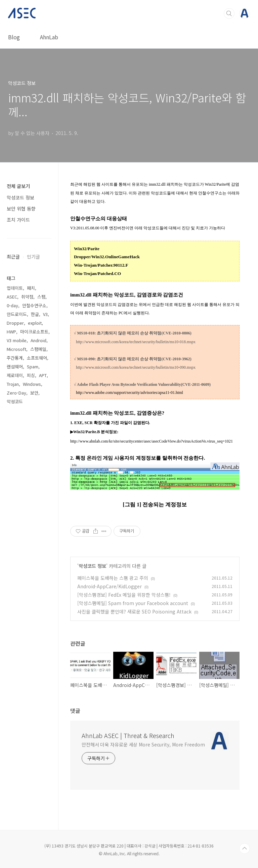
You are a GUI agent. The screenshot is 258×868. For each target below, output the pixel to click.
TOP (245, 849)
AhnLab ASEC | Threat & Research (128, 735)
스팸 (41, 297)
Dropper (15, 323)
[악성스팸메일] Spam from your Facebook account (133, 603)
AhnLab (49, 37)
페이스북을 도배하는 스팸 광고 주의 (113, 578)
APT (43, 375)
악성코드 (15, 401)
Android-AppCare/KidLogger (110, 586)
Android (38, 340)
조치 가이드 (18, 220)
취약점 (27, 297)
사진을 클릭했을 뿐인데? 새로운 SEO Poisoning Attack (134, 611)
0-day (12, 305)
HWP (11, 332)
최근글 (13, 257)
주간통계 (15, 358)
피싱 (31, 375)
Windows (32, 384)
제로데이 (15, 375)
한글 (35, 314)
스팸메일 (38, 349)
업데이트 (15, 288)
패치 (31, 288)
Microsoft (16, 349)
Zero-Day (16, 393)
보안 (34, 393)
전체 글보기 (18, 186)
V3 (45, 314)
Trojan (13, 384)
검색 (229, 13)
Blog (14, 37)
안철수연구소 (34, 305)
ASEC (12, 297)
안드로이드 (17, 314)
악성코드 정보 (92, 566)
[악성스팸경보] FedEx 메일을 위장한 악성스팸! (124, 595)
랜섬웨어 (15, 367)
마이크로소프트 (34, 332)
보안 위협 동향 (21, 209)
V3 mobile (17, 340)
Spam (33, 367)
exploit (35, 323)
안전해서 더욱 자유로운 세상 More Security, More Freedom (143, 744)
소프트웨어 (37, 358)
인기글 (33, 257)
